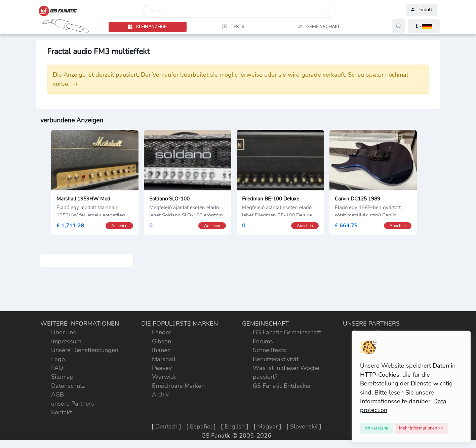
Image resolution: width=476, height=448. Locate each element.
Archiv (160, 395)
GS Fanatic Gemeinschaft (287, 332)
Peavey (162, 368)
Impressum (66, 341)
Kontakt (62, 412)
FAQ (57, 368)
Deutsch (166, 426)
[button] (424, 26)
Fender (162, 332)
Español (201, 426)
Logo (58, 359)
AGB (57, 395)
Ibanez (161, 350)
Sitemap (62, 377)
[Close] (376, 428)
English (235, 426)
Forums (263, 341)
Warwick (164, 377)
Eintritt (421, 10)
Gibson (162, 341)
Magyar (267, 426)
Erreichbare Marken (178, 386)
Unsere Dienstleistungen (85, 350)
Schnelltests (269, 350)
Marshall (164, 359)
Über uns (64, 332)
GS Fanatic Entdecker (282, 386)
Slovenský (304, 426)
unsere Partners (73, 404)
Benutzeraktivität (276, 359)
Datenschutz (68, 386)
